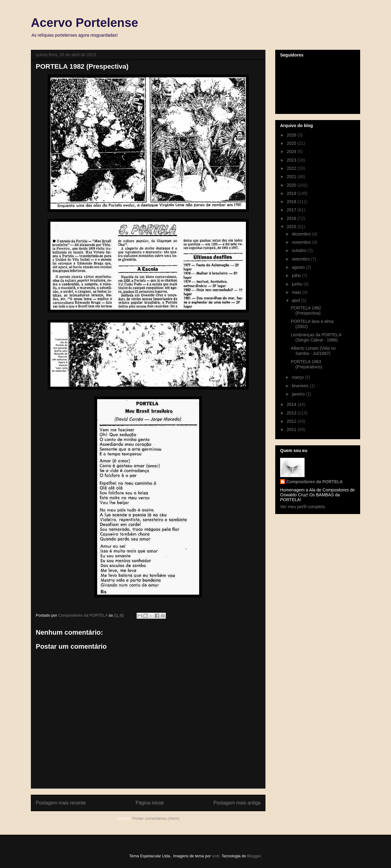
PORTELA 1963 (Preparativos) (307, 364)
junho (298, 284)
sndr (216, 856)
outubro (300, 250)
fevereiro (301, 386)
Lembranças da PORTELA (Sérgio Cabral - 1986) (316, 337)
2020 (292, 185)
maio (297, 292)
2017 (292, 210)
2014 (292, 404)
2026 (292, 135)
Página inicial (150, 803)
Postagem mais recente (61, 803)
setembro (301, 259)
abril (296, 301)
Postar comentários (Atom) (156, 818)
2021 (292, 177)
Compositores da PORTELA (314, 482)
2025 (292, 143)
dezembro (302, 234)
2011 (292, 429)
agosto (299, 267)
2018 (292, 202)
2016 (292, 218)
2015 (292, 227)
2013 (292, 413)
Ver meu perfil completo (303, 507)
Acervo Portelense (84, 23)
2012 (292, 421)
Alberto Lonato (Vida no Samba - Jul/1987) (313, 351)
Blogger (254, 856)
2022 (292, 168)
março (298, 377)
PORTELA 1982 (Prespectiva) (306, 310)
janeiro (299, 394)
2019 (292, 193)
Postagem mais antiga (237, 803)
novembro (302, 242)
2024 (292, 151)
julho (297, 275)
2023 (292, 160)
